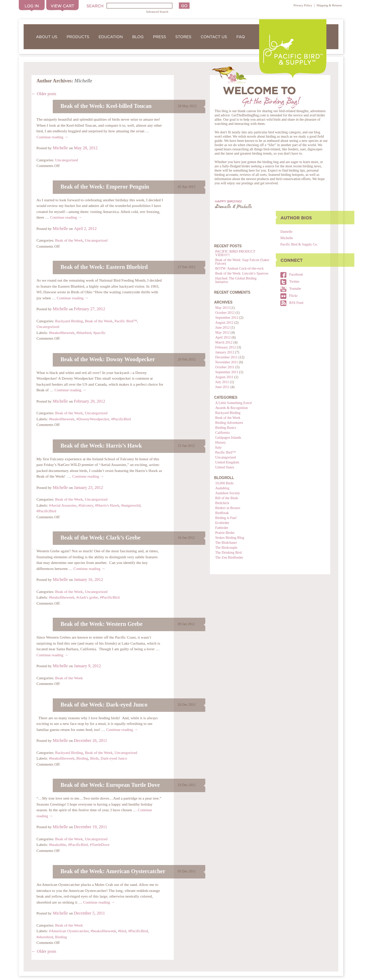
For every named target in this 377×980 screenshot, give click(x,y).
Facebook (296, 274)
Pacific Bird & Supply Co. (299, 244)
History (221, 442)
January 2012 (225, 352)
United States (225, 467)
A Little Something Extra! (234, 403)
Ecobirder (222, 523)
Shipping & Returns (329, 5)
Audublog (222, 488)
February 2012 (226, 347)
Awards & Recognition (232, 408)
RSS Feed (296, 303)
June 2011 (222, 387)
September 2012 (227, 318)
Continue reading (52, 137)
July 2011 (222, 382)
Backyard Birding (228, 413)
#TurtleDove (100, 844)
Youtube (295, 289)
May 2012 (222, 332)
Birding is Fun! (226, 518)
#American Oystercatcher (69, 931)
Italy (218, 447)
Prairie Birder (225, 533)
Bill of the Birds (227, 498)
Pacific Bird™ (225, 452)
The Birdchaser (226, 543)
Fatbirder (222, 528)
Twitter (294, 281)
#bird (122, 931)
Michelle (287, 238)
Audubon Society (228, 493)
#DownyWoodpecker (93, 419)
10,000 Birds (224, 483)
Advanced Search (157, 12)
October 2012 (225, 313)
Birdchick (222, 503)
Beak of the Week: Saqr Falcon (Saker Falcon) (242, 262)
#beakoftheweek (62, 333)
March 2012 (224, 342)
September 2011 (227, 372)
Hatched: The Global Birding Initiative (236, 280)
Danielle (286, 232)
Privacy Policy (303, 5)
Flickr (293, 296)
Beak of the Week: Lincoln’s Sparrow (242, 273)
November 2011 (227, 362)
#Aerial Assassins (63, 505)
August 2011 (224, 377)
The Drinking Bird (228, 552)
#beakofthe (58, 844)
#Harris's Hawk (107, 505)
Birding (82, 758)
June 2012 (222, 327)
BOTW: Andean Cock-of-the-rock (239, 268)
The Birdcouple (226, 547)
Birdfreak (222, 513)
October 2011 (225, 367)
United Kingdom (227, 462)
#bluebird (84, 333)
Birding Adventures (229, 423)
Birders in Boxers (228, 508)
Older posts (44, 94)
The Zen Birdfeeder (229, 557)
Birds (95, 758)
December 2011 (226, 357)
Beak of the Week (228, 418)
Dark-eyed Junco (114, 758)
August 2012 (224, 322)
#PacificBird (121, 419)
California (222, 433)
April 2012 (223, 337)
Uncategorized (225, 457)
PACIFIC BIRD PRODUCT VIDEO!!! (235, 253)
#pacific (99, 333)
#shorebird (45, 937)
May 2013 (222, 308)
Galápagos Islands (228, 437)
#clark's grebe (87, 597)
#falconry (86, 505)
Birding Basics (226, 428)
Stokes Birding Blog (230, 538)
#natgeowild (131, 505)
